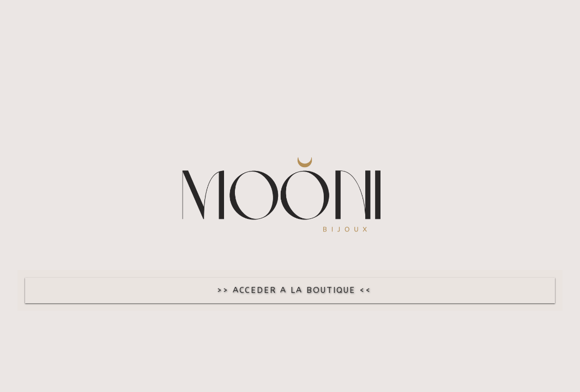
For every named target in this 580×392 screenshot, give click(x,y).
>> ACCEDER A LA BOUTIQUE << (294, 290)
